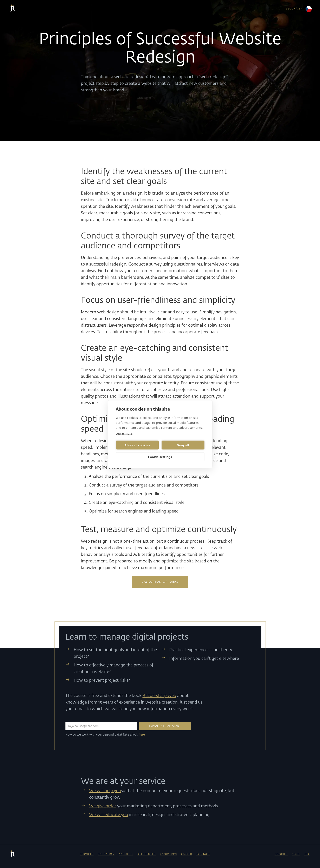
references (146, 854)
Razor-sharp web (159, 696)
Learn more (124, 433)
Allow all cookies (137, 445)
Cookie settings (160, 457)
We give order (103, 806)
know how (168, 854)
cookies (281, 854)
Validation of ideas (160, 582)
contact (203, 854)
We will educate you (109, 815)
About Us (126, 854)
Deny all (183, 445)
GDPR (296, 854)
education (106, 854)
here (142, 735)
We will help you (105, 791)
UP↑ (307, 854)
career (187, 854)
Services (87, 854)
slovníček (294, 9)
